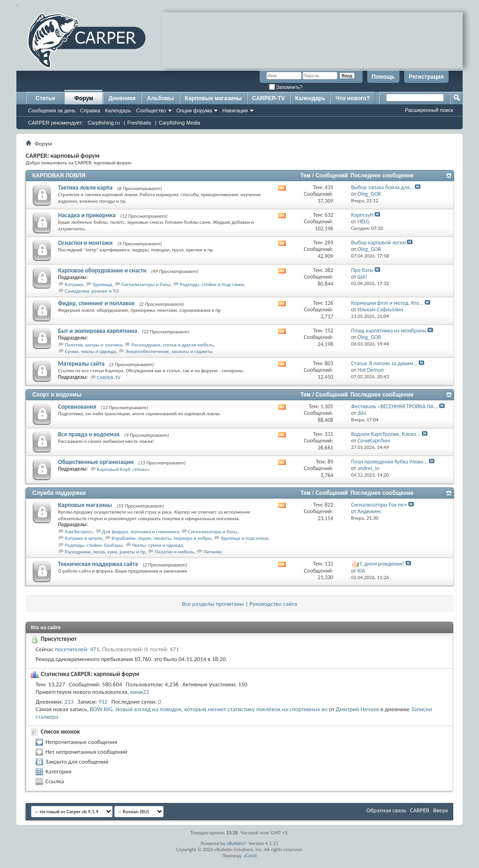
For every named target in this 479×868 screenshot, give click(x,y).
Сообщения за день (52, 110)
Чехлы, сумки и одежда (157, 545)
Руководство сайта (273, 604)
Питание (213, 552)
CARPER (420, 810)
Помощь (383, 77)
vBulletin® (237, 843)
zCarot (250, 856)
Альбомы (160, 98)
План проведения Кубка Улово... (390, 462)
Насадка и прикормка (87, 215)
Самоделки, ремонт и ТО (92, 291)
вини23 (139, 692)
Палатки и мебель (174, 552)
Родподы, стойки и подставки (212, 284)
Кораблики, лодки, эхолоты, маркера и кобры (162, 538)
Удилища (102, 284)
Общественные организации (96, 462)
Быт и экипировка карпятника (98, 331)
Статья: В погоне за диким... (385, 363)
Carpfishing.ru (104, 123)
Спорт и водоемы (57, 395)
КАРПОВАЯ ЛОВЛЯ (59, 176)
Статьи (45, 98)
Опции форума (194, 110)
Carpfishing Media (179, 123)
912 (103, 702)
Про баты (363, 270)
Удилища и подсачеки (245, 538)
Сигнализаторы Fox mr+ (379, 505)
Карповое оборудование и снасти (102, 270)
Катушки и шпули (84, 538)
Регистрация (426, 77)
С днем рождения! (382, 564)
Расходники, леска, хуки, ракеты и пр (105, 552)
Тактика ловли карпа (85, 188)
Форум (84, 98)
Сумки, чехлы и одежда (91, 351)
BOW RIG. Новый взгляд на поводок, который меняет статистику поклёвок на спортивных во (209, 709)
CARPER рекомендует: (56, 123)
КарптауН (363, 215)
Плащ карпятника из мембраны (389, 331)
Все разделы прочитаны (213, 604)
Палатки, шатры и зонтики (94, 345)
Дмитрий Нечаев (358, 709)
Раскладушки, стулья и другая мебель (173, 345)
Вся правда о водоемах (89, 434)
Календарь (118, 110)
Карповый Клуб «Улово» (123, 469)
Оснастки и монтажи (85, 243)
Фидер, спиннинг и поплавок (96, 303)
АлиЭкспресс (79, 532)
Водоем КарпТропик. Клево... (386, 434)
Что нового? (352, 98)
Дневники (122, 98)
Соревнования (77, 407)
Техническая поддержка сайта (98, 564)
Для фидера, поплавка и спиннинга (140, 532)
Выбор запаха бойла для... (383, 187)
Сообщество (151, 110)
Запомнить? (286, 87)
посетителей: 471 (77, 649)
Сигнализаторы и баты (146, 284)
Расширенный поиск (429, 110)
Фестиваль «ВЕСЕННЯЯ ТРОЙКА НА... (395, 406)
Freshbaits (139, 123)
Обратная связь (386, 810)
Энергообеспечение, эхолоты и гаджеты (169, 351)
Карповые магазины (213, 98)
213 (69, 702)
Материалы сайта (81, 364)
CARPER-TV (269, 98)
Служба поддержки (59, 493)
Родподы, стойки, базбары (94, 545)
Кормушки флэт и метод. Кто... (387, 303)
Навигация (235, 110)
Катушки (74, 284)
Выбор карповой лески (379, 243)
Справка (90, 110)
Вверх (441, 810)
